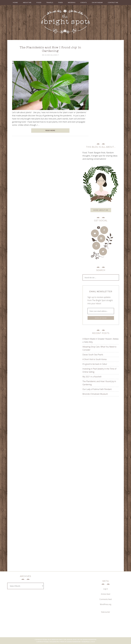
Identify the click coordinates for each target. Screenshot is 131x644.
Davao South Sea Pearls (93, 355)
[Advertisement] (98, 423)
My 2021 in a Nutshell (92, 377)
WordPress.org (106, 604)
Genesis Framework (89, 639)
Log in (106, 589)
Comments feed (106, 599)
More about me (101, 210)
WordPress (85, 642)
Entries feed (106, 594)
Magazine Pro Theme (57, 642)
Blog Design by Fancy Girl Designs (60, 639)
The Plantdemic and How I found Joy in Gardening (50, 49)
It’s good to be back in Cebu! (95, 364)
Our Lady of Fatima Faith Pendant (97, 389)
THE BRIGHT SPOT (66, 22)
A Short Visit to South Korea (95, 359)
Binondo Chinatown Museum (95, 394)
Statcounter (106, 612)
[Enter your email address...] (101, 311)
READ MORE (50, 130)
